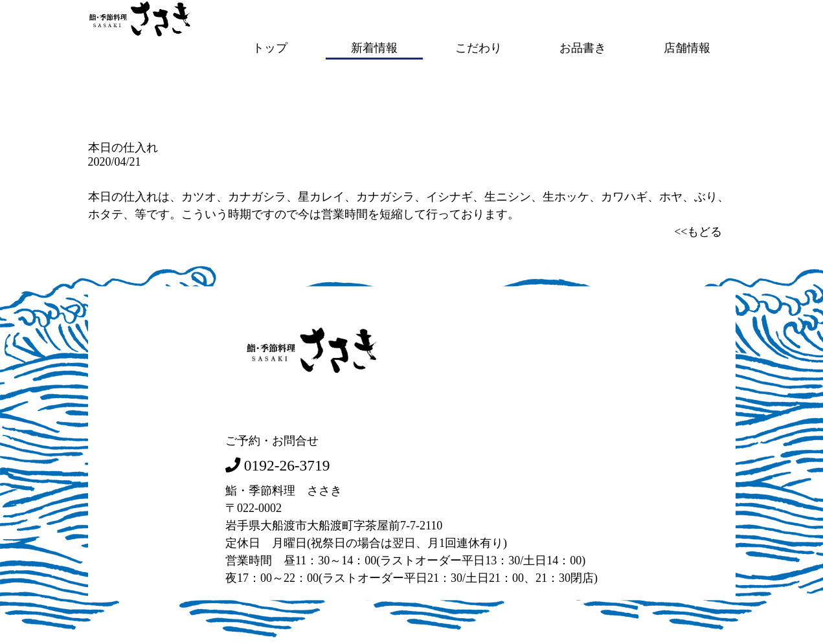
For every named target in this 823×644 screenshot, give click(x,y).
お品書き (583, 47)
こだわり (479, 47)
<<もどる (698, 230)
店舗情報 (687, 47)
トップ (270, 47)
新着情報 (374, 47)
